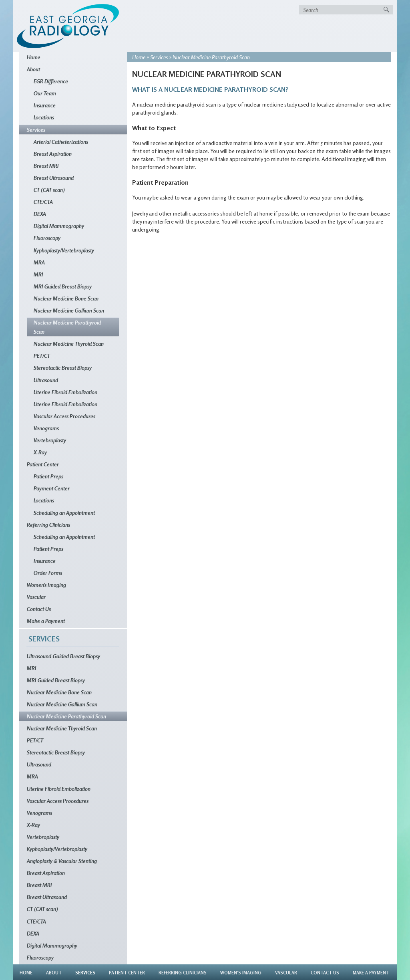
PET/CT (42, 356)
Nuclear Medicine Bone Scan (66, 298)
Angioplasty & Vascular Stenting (62, 861)
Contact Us (39, 609)
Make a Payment (46, 621)
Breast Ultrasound (54, 178)
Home (139, 57)
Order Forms (48, 573)
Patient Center (43, 464)
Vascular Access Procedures (64, 416)
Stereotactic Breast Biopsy (63, 368)
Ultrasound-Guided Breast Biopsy (63, 656)
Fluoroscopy (47, 238)
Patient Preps (48, 476)
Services (159, 57)
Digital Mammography (59, 226)
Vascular (36, 597)
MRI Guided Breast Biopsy (63, 286)
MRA (39, 262)
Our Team (45, 93)
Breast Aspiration (53, 154)
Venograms (46, 428)
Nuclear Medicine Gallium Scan (69, 310)
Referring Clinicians (48, 525)
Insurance (45, 105)
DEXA (40, 214)
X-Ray (40, 452)
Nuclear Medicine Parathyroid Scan (67, 327)
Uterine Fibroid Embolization (65, 392)
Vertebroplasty (50, 440)
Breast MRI (46, 166)
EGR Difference (51, 81)
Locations (44, 117)
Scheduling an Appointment (64, 513)
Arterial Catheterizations (61, 142)
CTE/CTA (43, 202)
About (33, 69)
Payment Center (52, 488)
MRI (38, 274)
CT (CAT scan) (49, 190)
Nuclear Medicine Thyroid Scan (69, 344)
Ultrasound (46, 380)
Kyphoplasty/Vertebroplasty (64, 250)
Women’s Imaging (46, 585)
